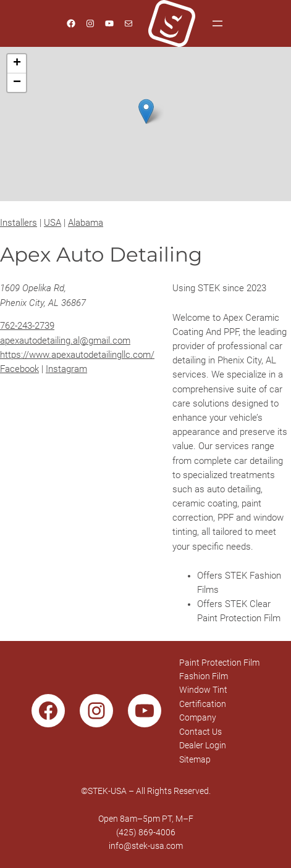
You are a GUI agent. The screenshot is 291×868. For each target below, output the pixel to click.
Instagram (66, 369)
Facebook (19, 369)
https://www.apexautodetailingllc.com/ (77, 355)
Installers (19, 223)
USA (53, 223)
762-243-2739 (27, 326)
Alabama (86, 223)
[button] (146, 111)
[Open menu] (217, 23)
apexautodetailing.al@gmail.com (65, 341)
